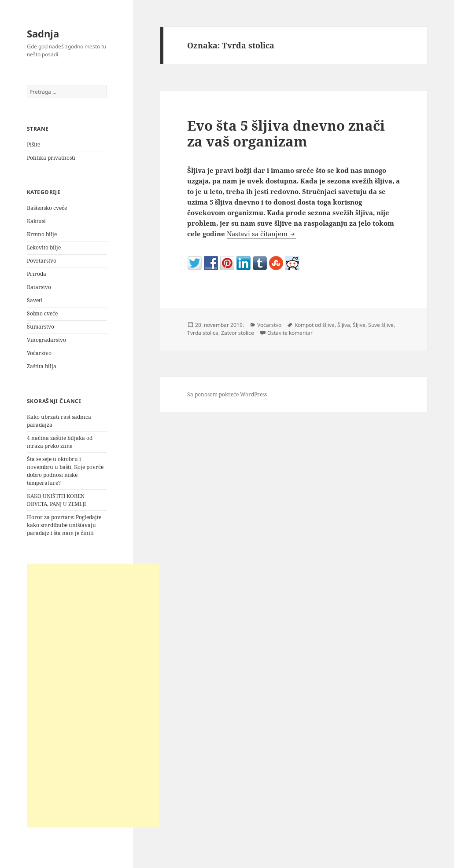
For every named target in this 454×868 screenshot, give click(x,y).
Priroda (37, 274)
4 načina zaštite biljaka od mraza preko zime (60, 442)
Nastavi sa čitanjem (262, 234)
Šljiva (344, 325)
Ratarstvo (39, 287)
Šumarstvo (41, 327)
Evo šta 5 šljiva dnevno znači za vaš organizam (286, 133)
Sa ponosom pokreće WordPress (227, 394)
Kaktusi (36, 221)
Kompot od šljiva (315, 325)
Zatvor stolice (238, 333)
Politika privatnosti (51, 158)
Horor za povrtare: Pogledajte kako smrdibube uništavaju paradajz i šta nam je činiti (64, 525)
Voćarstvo (39, 353)
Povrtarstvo (42, 261)
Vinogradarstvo (46, 340)
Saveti (35, 300)
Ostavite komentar (290, 333)
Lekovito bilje (44, 247)
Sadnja (43, 33)
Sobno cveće (42, 313)
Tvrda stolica (203, 333)
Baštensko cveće (47, 208)
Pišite (33, 145)
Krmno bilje (42, 234)
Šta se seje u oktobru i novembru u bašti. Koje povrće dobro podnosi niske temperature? (65, 471)
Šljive (359, 325)
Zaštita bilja (42, 366)
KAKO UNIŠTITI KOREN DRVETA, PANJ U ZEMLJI (56, 500)
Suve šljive (381, 325)
